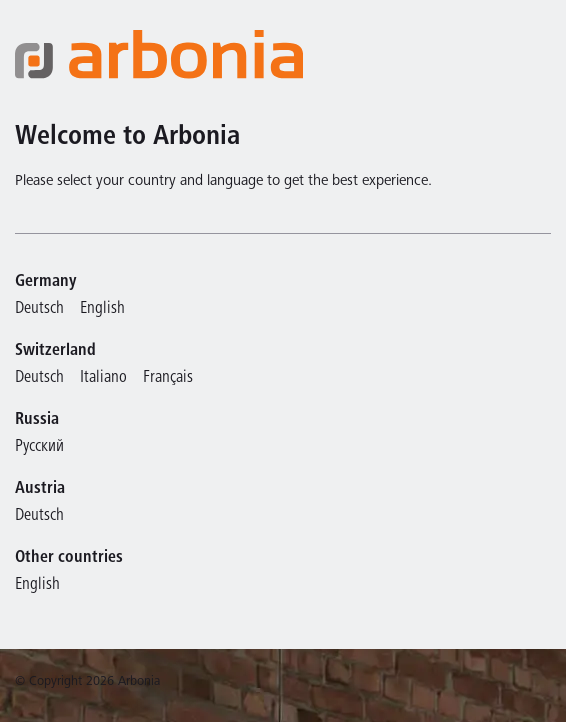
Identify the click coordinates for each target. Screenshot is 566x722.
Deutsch (39, 309)
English (102, 309)
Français (168, 378)
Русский (39, 447)
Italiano (103, 378)
